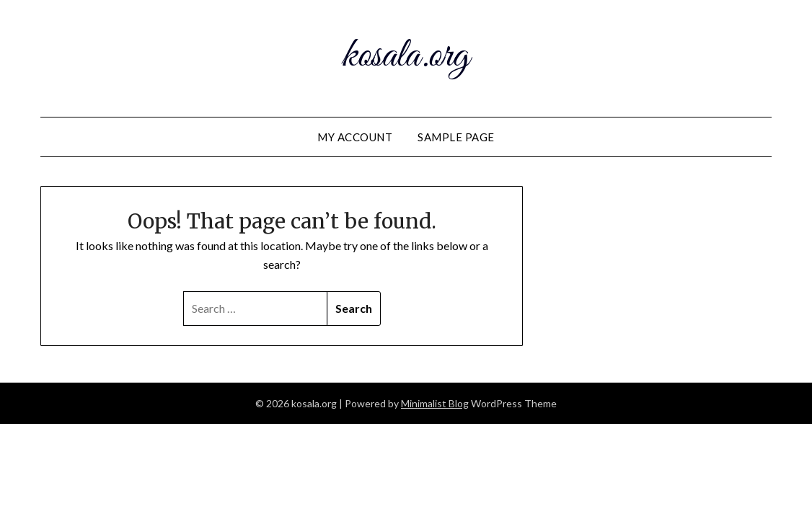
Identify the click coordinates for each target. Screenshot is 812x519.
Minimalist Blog (435, 403)
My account (355, 137)
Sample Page (456, 137)
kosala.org (406, 56)
